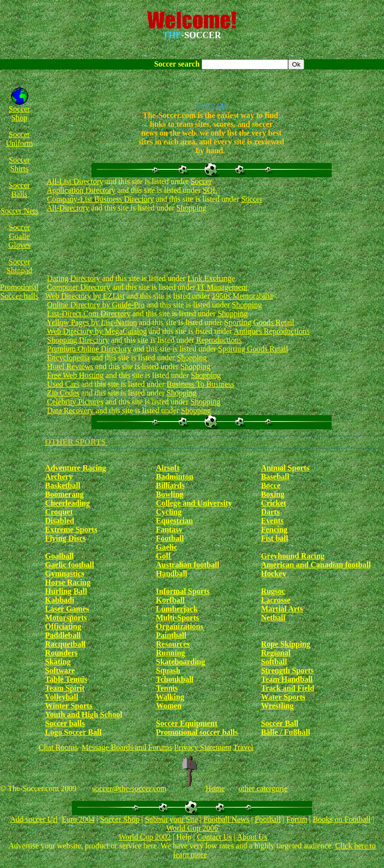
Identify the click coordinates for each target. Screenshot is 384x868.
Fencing (274, 529)
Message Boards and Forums (127, 747)
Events (272, 521)
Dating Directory (74, 278)
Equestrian (175, 521)
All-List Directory (75, 181)
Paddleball (63, 635)
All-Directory (68, 208)
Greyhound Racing (293, 556)
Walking (170, 697)
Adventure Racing (76, 468)
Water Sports (283, 697)
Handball (172, 574)
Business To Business (201, 384)
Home (215, 788)
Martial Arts (282, 609)
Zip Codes (63, 393)
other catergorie (263, 788)
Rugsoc (273, 591)
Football (170, 538)
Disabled (60, 521)
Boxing (272, 494)
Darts (270, 512)
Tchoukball (175, 679)
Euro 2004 (78, 819)
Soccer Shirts (20, 164)
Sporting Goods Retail (259, 322)
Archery (59, 477)
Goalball (59, 556)
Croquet (59, 512)
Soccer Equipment (187, 723)
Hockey (273, 574)
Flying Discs (65, 538)
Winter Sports (69, 706)
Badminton (175, 477)
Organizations (180, 626)
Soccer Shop (20, 113)
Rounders (61, 653)
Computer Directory (79, 287)
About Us (252, 837)
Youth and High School (84, 715)
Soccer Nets (19, 211)
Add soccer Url (34, 819)
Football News (226, 819)
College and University (194, 503)
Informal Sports (183, 591)
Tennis (167, 688)
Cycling (169, 512)
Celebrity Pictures (75, 402)
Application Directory (81, 190)
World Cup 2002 (145, 837)
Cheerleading (68, 503)
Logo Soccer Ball (73, 732)
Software (60, 670)
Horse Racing (68, 582)
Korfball (170, 600)
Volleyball (62, 697)
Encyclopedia (68, 358)
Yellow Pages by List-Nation (92, 322)
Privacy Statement (203, 747)
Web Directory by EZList (85, 296)
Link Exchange (211, 278)
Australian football (188, 565)
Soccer (201, 181)
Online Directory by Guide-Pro (96, 305)
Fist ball (274, 538)
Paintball (171, 635)
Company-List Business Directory (101, 199)
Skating (58, 662)
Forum (297, 819)
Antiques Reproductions (272, 331)
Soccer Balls (20, 190)
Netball (273, 618)
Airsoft (168, 468)
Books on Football (341, 819)
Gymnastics (65, 574)
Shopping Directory (78, 340)
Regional (275, 653)
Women (169, 706)
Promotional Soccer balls (19, 292)
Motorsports (66, 618)
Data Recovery (70, 411)
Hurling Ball (66, 591)
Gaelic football (69, 565)
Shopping (192, 208)
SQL (210, 190)
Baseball (275, 477)
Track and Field (287, 688)
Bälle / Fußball (285, 732)
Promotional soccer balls (197, 732)
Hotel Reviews (70, 366)
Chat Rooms (58, 747)
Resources (173, 644)
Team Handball (287, 679)
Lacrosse (275, 600)
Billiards (170, 485)
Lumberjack (177, 609)
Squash (168, 670)
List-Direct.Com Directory (89, 314)
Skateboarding (181, 662)
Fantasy (169, 529)
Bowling (170, 494)
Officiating (63, 626)
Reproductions (219, 340)
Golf (163, 556)
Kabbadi (60, 600)
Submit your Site (171, 819)
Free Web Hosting (75, 375)
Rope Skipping (285, 644)
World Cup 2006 (192, 828)
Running (171, 653)
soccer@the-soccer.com (129, 788)
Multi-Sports (178, 618)
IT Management (223, 287)
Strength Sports (287, 670)
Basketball (63, 485)
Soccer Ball (280, 723)
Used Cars (63, 384)
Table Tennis (66, 679)
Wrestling (277, 706)
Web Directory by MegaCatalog (97, 331)
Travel (243, 747)
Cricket (273, 503)
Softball (274, 662)
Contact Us (214, 837)
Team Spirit (65, 688)
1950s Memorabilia (242, 296)
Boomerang (64, 494)
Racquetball (65, 644)
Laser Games (67, 609)
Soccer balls (65, 723)
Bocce (271, 485)
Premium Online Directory (89, 349)
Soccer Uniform (19, 139)
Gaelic (167, 547)
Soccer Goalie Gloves (19, 236)
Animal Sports (285, 468)
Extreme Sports (71, 529)
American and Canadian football (316, 565)
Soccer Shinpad (19, 266)
